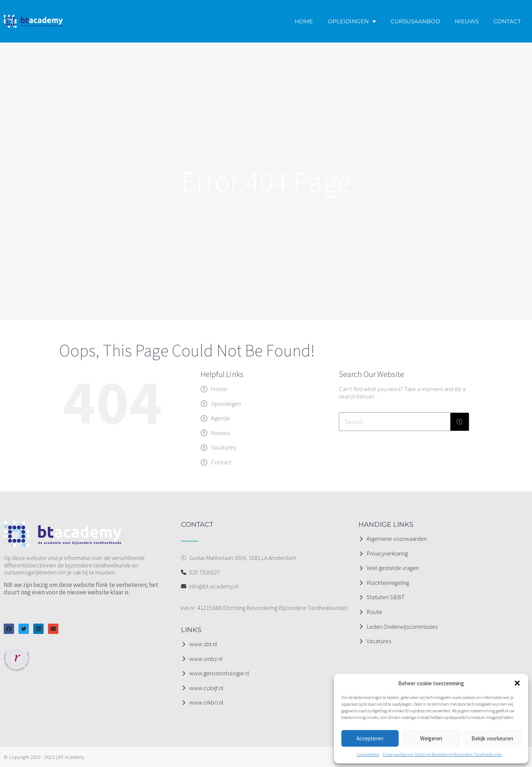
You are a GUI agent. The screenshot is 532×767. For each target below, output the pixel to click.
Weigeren (431, 738)
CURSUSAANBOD (415, 21)
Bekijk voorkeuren (492, 738)
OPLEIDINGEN (352, 21)
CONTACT (507, 21)
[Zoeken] (460, 422)
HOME (304, 21)
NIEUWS (467, 21)
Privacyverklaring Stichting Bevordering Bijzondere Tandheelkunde (442, 754)
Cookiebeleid (368, 754)
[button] (517, 683)
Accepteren (370, 738)
